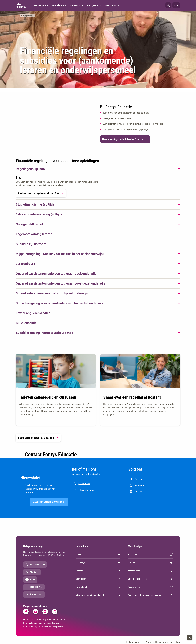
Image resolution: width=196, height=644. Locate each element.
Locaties (150, 563)
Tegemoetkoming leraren (34, 234)
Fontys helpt (98, 587)
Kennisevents (150, 571)
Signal (30, 580)
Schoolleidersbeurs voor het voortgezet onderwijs (52, 293)
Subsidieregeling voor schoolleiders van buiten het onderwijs (59, 303)
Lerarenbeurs (25, 264)
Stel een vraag (34, 595)
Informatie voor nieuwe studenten (98, 595)
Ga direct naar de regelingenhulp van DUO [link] (41, 193)
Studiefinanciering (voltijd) (35, 204)
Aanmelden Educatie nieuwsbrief (49, 502)
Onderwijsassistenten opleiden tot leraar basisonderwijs (56, 274)
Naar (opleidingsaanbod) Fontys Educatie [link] (125, 139)
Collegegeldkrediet (29, 224)
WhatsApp (32, 572)
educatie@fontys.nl (87, 490)
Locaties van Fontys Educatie (86, 474)
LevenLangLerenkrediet (33, 313)
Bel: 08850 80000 (35, 565)
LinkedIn (138, 492)
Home (98, 555)
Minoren (98, 571)
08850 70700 (84, 484)
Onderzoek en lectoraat (150, 579)
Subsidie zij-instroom (31, 244)
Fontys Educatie (29, 16)
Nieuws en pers (150, 587)
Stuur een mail (34, 587)
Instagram (139, 485)
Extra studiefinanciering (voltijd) (39, 214)
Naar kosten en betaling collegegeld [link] (38, 438)
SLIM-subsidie (26, 323)
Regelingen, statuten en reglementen (150, 595)
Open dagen (98, 579)
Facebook (139, 479)
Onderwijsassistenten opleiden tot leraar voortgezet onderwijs (60, 283)
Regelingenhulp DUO (31, 169)
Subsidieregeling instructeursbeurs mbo (45, 333)
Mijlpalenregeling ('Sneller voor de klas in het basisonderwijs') (60, 254)
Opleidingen (98, 563)
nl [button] (176, 5)
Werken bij (150, 555)
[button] (168, 5)
